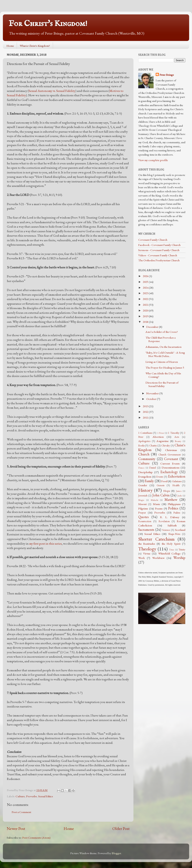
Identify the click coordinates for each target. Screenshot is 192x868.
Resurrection (145, 521)
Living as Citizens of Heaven (162, 362)
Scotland (180, 530)
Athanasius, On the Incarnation (163, 347)
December (153, 327)
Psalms (177, 513)
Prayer (142, 513)
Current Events (170, 464)
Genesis (161, 485)
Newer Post (16, 828)
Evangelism (145, 477)
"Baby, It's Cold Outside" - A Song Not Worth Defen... (165, 354)
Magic (141, 500)
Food (164, 481)
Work (142, 558)
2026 (146, 276)
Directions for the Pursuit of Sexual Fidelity (162, 384)
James (179, 491)
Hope (167, 491)
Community (147, 459)
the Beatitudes (147, 544)
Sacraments (146, 530)
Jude (180, 496)
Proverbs (31, 796)
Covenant (171, 459)
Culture (20, 796)
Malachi (154, 500)
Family (149, 481)
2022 (146, 299)
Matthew (171, 500)
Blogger (116, 853)
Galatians (177, 481)
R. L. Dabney (170, 517)
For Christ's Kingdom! (48, 24)
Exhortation (177, 476)
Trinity (182, 549)
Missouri (142, 504)
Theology (147, 549)
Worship (179, 558)
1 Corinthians (145, 433)
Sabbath (172, 525)
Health (176, 485)
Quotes (143, 517)
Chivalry (166, 445)
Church (144, 454)
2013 (146, 406)
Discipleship (145, 472)
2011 (146, 418)
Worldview (158, 558)
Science (166, 530)
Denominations (171, 468)
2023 (146, 293)
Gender (143, 485)
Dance (141, 468)
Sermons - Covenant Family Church (159, 250)
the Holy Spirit (171, 544)
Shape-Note (174, 534)
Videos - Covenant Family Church (158, 255)
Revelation (164, 521)
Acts (177, 437)
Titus (172, 550)
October (152, 399)
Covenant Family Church (153, 240)
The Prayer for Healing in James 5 (165, 368)
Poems (159, 508)
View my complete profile (153, 160)
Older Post (121, 828)
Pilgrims (143, 508)
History (145, 490)
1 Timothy (173, 433)
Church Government (170, 454)
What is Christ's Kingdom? (35, 46)
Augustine (163, 441)
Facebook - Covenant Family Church (159, 245)
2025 (146, 282)
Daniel (153, 468)
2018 (146, 322)
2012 (146, 412)
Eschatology (169, 472)
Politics (173, 508)
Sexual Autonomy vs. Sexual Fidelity (52, 91)
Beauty (178, 441)
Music (157, 504)
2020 (146, 310)
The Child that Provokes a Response (161, 339)
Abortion (158, 437)
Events (160, 477)
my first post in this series (46, 543)
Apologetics (144, 441)
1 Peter (161, 433)
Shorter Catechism (156, 539)
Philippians (174, 504)
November (153, 393)
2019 (146, 316)
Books (141, 445)
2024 (146, 288)
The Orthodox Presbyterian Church (159, 260)
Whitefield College (169, 553)
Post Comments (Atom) (36, 838)
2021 (146, 305)
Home (10, 46)
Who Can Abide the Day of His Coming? (163, 375)
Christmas (171, 450)
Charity (153, 445)
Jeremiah (143, 495)
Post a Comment (21, 812)
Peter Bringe (167, 75)
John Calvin (161, 495)
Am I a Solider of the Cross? (162, 332)
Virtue (147, 553)
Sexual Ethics (46, 796)
